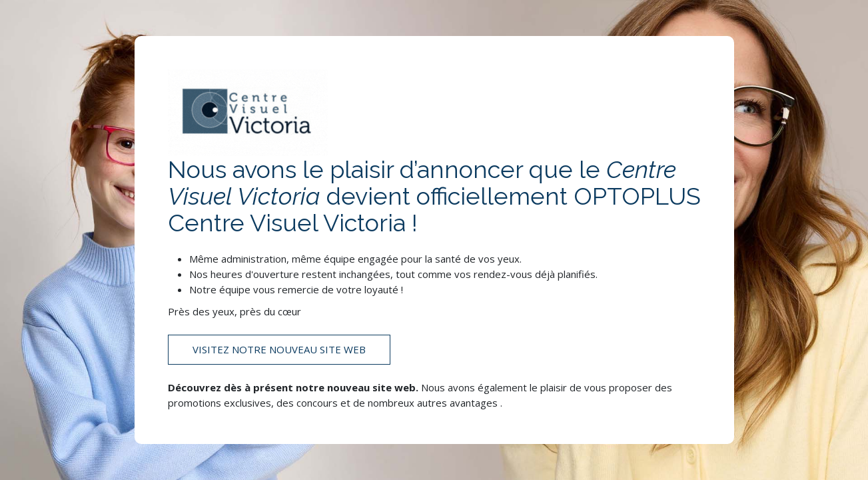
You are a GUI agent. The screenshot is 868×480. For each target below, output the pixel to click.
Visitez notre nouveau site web (279, 349)
